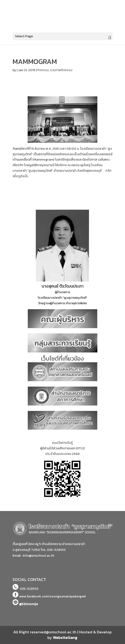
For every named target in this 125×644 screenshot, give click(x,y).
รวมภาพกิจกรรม (61, 70)
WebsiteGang (65, 638)
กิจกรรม (43, 70)
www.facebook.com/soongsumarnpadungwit (53, 596)
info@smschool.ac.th (38, 556)
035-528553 (56, 550)
